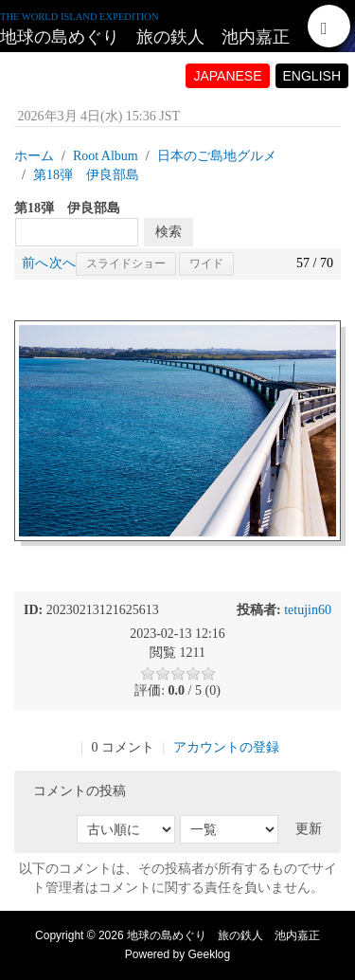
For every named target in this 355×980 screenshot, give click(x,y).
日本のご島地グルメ (217, 156)
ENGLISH (312, 76)
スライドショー (126, 263)
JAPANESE (227, 76)
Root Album (106, 156)
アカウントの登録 (226, 747)
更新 (309, 829)
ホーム (34, 156)
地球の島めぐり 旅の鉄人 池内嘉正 (145, 37)
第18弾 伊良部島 (86, 175)
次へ (62, 263)
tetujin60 (308, 610)
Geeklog (210, 954)
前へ (35, 263)
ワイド (206, 263)
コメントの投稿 (80, 791)
